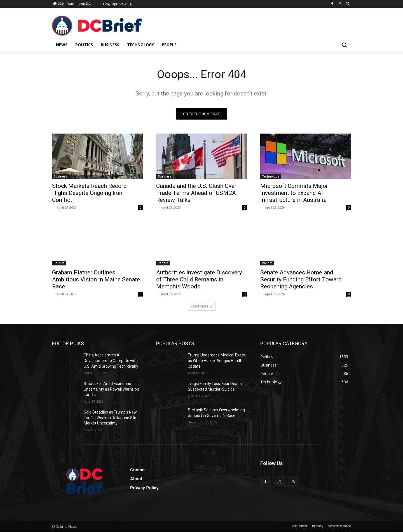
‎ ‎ (52, 208)
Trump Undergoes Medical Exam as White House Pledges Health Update (216, 361)
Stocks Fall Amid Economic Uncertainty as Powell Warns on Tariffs (111, 389)
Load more (202, 306)
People (163, 263)
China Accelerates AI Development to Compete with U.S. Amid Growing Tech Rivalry (111, 361)
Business (60, 177)
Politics (59, 263)
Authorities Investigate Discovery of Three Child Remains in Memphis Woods (199, 280)
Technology (270, 177)
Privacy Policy (144, 488)
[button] (344, 45)
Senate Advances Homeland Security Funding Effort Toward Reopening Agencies (301, 280)
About (136, 479)
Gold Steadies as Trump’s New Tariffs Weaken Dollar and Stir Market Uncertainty (110, 418)
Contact (138, 470)
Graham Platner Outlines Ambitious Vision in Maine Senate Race (96, 280)
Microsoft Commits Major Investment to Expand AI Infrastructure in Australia (294, 193)
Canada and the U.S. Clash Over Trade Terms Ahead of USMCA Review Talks (196, 193)
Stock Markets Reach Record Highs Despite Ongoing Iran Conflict (89, 193)
